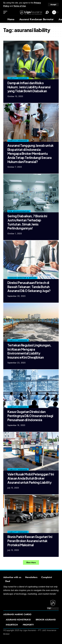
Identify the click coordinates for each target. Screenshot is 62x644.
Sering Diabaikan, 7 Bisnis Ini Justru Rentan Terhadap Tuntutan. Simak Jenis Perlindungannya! (27, 222)
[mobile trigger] (6, 12)
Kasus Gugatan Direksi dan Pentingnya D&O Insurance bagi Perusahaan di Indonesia (30, 416)
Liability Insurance (18, 78)
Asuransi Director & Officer (22, 278)
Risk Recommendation (19, 211)
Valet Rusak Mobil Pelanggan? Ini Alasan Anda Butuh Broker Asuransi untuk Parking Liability (31, 478)
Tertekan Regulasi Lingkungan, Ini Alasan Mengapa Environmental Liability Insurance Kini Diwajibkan (29, 351)
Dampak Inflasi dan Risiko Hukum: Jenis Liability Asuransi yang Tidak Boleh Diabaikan (29, 87)
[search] (47, 12)
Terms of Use (20, 6)
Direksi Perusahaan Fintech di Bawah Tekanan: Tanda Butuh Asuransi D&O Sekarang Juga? (29, 287)
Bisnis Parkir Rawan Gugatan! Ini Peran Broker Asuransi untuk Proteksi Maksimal (30, 541)
